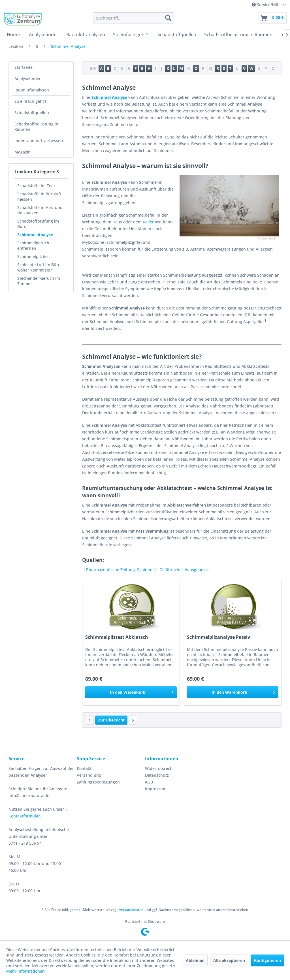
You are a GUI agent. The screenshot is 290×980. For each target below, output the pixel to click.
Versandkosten (131, 910)
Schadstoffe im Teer (36, 186)
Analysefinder (28, 79)
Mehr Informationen (25, 971)
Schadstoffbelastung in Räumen (36, 127)
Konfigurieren (267, 960)
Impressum (156, 789)
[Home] (13, 35)
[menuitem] (134, 18)
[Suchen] (168, 18)
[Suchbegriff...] (134, 18)
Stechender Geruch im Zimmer (39, 281)
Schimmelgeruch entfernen (33, 245)
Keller (148, 222)
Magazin (23, 152)
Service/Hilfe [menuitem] (267, 5)
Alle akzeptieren (229, 960)
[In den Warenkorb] (131, 692)
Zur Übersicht (111, 720)
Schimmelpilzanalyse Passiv (218, 637)
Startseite (24, 67)
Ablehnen (195, 960)
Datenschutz (157, 775)
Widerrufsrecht (159, 768)
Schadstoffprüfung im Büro (38, 224)
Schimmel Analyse (35, 235)
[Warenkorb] (272, 18)
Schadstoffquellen (32, 113)
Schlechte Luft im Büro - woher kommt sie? (40, 267)
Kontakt (84, 768)
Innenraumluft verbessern (40, 141)
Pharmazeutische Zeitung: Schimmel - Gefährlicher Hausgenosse (148, 570)
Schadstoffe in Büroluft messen (39, 197)
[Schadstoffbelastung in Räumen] (238, 35)
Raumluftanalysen (32, 90)
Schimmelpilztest (34, 256)
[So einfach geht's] (131, 35)
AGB (149, 782)
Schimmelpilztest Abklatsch (117, 637)
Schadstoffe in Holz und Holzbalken (40, 210)
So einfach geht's (31, 101)
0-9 (93, 68)
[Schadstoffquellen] (177, 35)
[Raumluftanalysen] (86, 35)
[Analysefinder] (44, 35)
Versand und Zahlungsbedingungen (98, 779)
